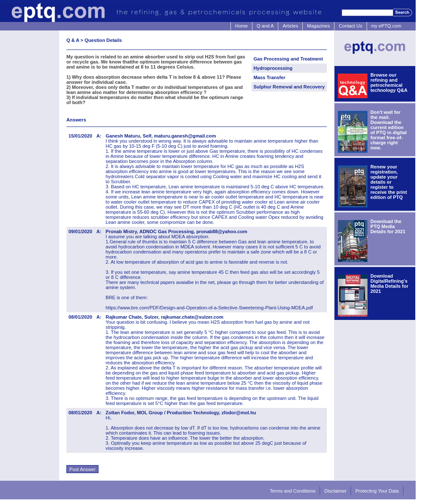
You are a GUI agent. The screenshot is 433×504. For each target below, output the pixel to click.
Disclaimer (335, 491)
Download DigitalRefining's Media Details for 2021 (389, 284)
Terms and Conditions (293, 491)
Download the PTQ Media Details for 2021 (388, 226)
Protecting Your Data (377, 491)
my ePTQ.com (386, 26)
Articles (290, 26)
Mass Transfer (270, 77)
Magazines (318, 26)
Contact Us (350, 26)
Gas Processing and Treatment (288, 59)
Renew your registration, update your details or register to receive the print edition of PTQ (389, 182)
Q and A (265, 26)
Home (241, 26)
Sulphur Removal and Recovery (289, 87)
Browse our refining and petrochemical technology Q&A (389, 83)
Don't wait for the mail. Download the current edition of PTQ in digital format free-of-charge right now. (389, 130)
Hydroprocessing (273, 68)
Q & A (73, 40)
